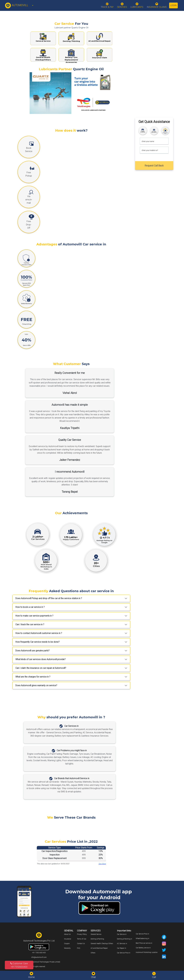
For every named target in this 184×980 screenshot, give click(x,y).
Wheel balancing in (142, 938)
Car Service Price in (124, 953)
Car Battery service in (143, 948)
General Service (96, 934)
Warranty (67, 948)
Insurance (68, 939)
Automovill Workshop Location (147, 952)
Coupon (67, 944)
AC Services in (122, 944)
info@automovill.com (39, 957)
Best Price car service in (144, 943)
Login (173, 5)
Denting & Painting (97, 939)
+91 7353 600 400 (39, 953)
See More (102, 864)
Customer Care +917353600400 (19, 965)
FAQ (79, 948)
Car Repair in (122, 948)
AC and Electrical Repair (99, 948)
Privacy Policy (82, 934)
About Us (67, 934)
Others (93, 953)
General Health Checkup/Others (102, 944)
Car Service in (122, 934)
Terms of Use (82, 939)
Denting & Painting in (125, 939)
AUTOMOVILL (17, 5)
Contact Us (81, 944)
